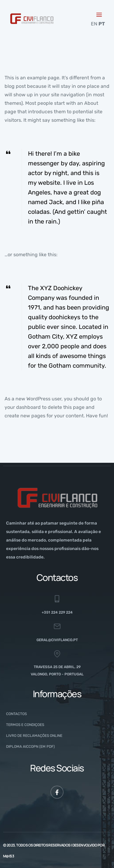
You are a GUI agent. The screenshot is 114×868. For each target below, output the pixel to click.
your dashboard (23, 407)
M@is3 (9, 856)
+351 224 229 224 (57, 612)
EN (94, 24)
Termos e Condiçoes (25, 725)
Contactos (16, 714)
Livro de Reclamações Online (34, 736)
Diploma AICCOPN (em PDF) (30, 747)
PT (102, 24)
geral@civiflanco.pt (57, 640)
